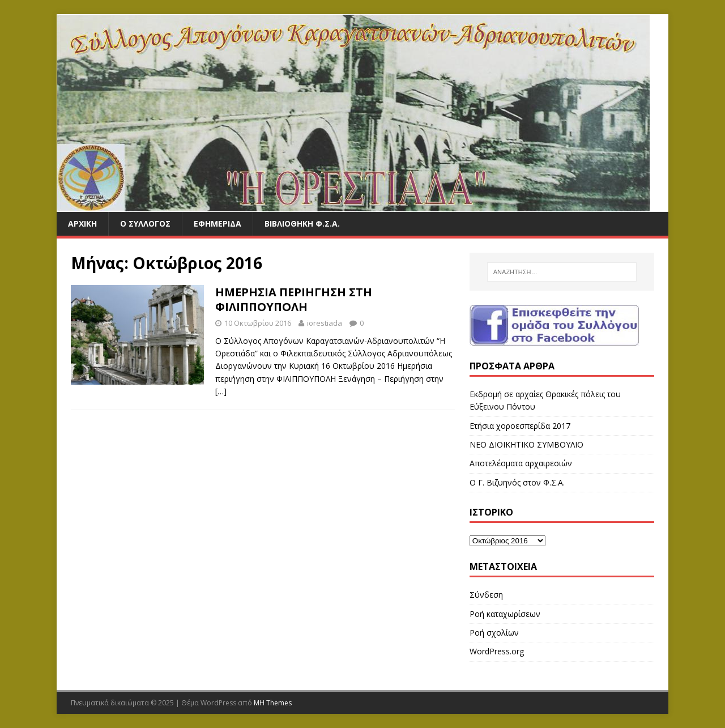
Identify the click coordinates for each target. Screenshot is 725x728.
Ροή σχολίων (494, 633)
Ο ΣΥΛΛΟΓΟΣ (145, 223)
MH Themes (273, 703)
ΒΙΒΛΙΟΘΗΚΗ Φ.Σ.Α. (302, 223)
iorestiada (325, 323)
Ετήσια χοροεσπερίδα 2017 (520, 426)
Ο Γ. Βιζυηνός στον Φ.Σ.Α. (517, 482)
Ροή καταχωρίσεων (505, 614)
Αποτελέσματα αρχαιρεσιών (521, 463)
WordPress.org (497, 651)
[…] (221, 391)
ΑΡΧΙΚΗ (82, 223)
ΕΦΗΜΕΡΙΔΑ (217, 223)
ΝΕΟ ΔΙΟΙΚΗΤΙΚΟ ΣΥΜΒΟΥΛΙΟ (526, 444)
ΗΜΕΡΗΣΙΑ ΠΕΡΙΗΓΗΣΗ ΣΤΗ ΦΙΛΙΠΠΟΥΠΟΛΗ (294, 299)
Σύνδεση (486, 595)
